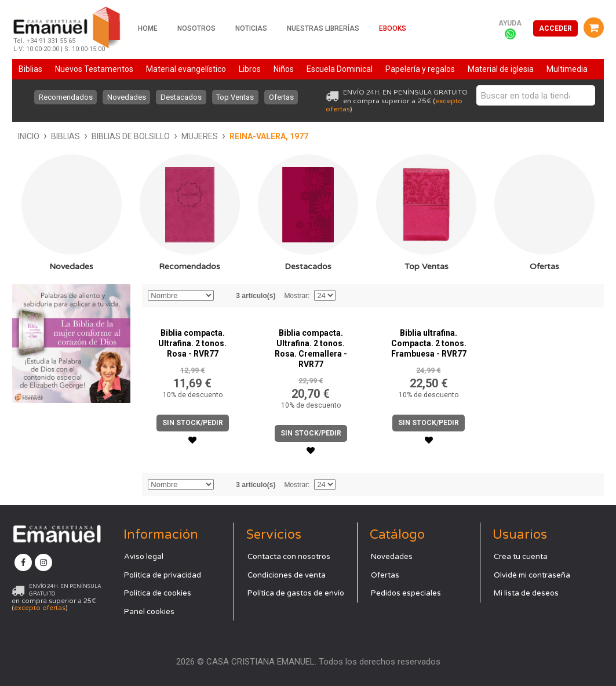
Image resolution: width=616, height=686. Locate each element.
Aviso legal (144, 557)
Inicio (29, 136)
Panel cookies (149, 612)
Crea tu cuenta (521, 557)
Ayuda (510, 23)
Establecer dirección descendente (224, 296)
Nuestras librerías (323, 28)
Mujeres (200, 136)
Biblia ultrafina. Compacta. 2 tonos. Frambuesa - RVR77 (429, 343)
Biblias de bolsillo (131, 136)
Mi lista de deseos (526, 593)
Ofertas (282, 97)
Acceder (555, 28)
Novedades (126, 97)
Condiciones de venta (287, 575)
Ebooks (393, 28)
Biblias (65, 136)
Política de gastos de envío (296, 593)
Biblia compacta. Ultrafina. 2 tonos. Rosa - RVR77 (192, 343)
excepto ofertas (40, 608)
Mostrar (296, 296)
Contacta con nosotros (289, 557)
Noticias (251, 28)
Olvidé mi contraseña (532, 575)
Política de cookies (158, 593)
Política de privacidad (163, 575)
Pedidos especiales (406, 593)
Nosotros (196, 28)
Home (148, 28)
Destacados (181, 97)
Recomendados (65, 97)
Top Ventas (236, 97)
